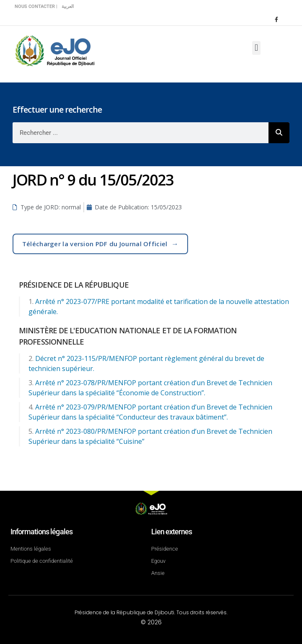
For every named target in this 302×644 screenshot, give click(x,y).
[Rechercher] (279, 133)
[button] (256, 48)
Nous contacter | (36, 6)
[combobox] (141, 133)
